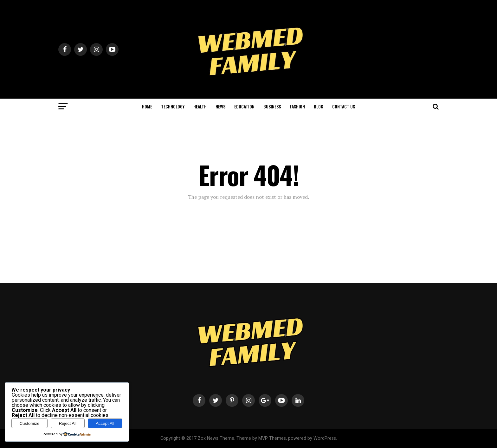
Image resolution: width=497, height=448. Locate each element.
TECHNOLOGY (173, 106)
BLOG (319, 106)
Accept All (105, 423)
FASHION (297, 106)
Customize (29, 423)
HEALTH (200, 106)
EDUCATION (244, 106)
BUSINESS (272, 106)
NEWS (220, 106)
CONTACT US (344, 106)
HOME (147, 106)
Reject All (68, 423)
